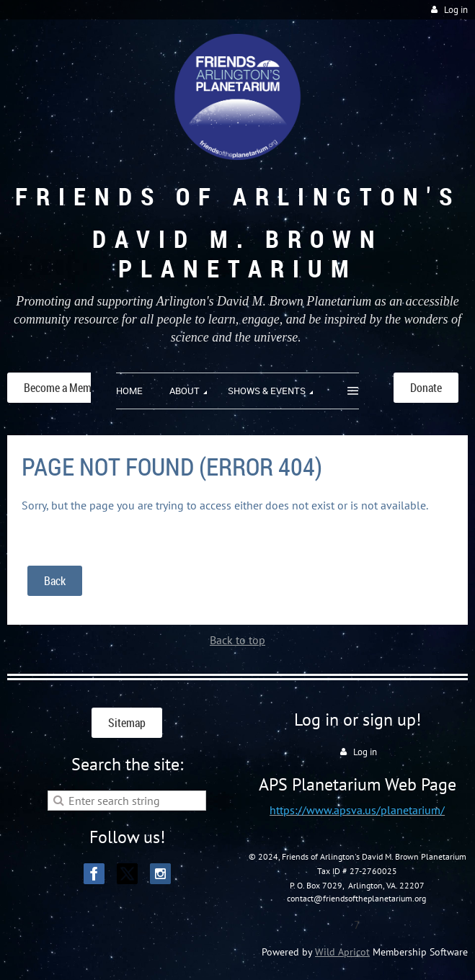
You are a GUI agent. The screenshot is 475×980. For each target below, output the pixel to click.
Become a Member (65, 388)
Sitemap (127, 723)
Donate (426, 388)
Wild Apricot (342, 952)
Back (55, 581)
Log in (456, 10)
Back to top (237, 640)
